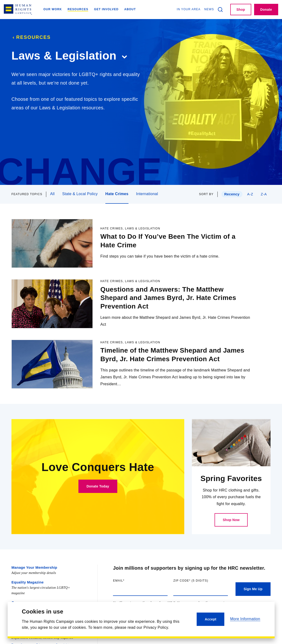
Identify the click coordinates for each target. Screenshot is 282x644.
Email (128, 594)
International (147, 194)
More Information (245, 619)
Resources (31, 37)
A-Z (250, 194)
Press (16, 629)
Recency (231, 194)
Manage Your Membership (33, 581)
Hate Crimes (117, 194)
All (52, 194)
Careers (18, 615)
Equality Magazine (27, 595)
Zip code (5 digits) (201, 594)
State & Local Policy (80, 194)
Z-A (264, 194)
